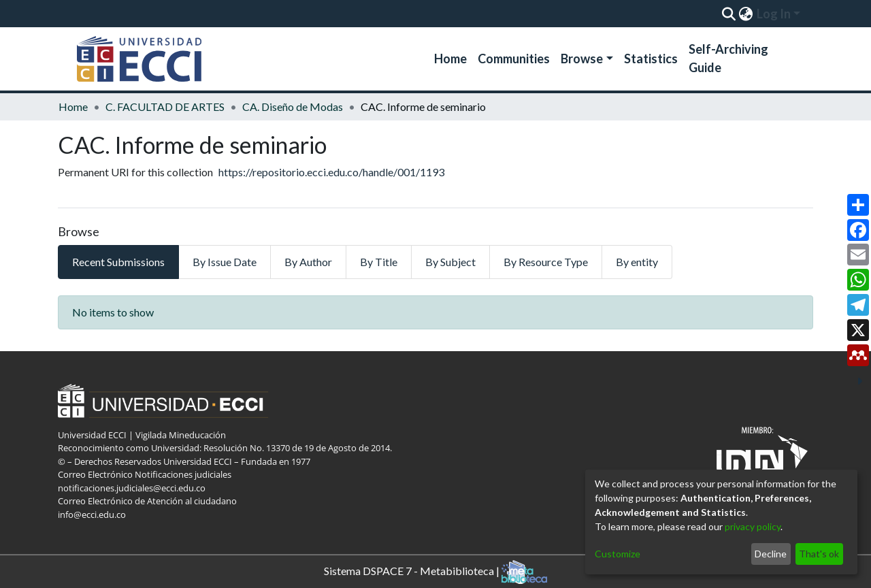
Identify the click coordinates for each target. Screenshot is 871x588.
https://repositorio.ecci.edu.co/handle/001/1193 (331, 172)
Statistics (651, 59)
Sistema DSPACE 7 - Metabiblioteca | (435, 572)
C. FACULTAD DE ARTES (165, 107)
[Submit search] (728, 14)
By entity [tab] (637, 262)
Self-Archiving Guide (728, 58)
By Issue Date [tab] (225, 262)
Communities (514, 59)
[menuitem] (745, 14)
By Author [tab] (308, 262)
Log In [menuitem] (774, 14)
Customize (618, 554)
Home (450, 59)
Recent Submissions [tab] (118, 262)
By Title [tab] (379, 262)
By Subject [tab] (450, 262)
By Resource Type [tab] (546, 262)
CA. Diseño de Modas (293, 107)
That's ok (819, 554)
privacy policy (753, 526)
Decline (771, 554)
